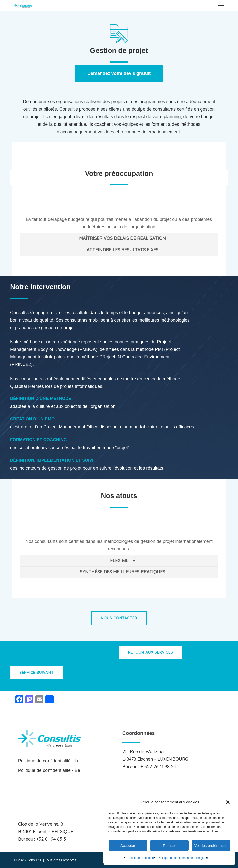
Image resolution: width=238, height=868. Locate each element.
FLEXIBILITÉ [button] (123, 560)
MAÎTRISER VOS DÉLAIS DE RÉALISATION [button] (123, 238)
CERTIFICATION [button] (123, 529)
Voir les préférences (211, 846)
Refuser (170, 846)
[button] (228, 802)
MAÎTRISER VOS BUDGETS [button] (123, 207)
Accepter (128, 846)
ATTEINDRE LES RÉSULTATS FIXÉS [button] (123, 250)
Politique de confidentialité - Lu (49, 761)
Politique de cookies (142, 858)
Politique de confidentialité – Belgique (183, 858)
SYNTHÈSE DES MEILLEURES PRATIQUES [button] (123, 572)
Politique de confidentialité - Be (49, 770)
